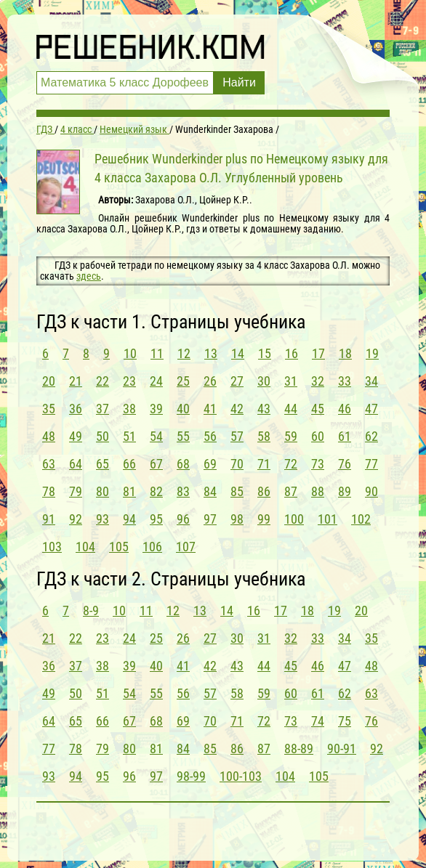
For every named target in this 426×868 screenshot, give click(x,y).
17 (318, 353)
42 (237, 409)
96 (183, 519)
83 (183, 491)
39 (156, 409)
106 (152, 547)
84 (210, 491)
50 (103, 436)
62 (371, 436)
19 (372, 353)
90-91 (342, 749)
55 (183, 436)
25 (183, 381)
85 (237, 491)
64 (76, 464)
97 (210, 519)
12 (184, 353)
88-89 (299, 749)
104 (85, 547)
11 (157, 353)
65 (103, 464)
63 (49, 464)
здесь (89, 276)
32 (318, 381)
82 (156, 491)
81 (129, 491)
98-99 (191, 776)
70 (237, 464)
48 (49, 436)
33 (345, 381)
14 (238, 353)
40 (183, 409)
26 (210, 381)
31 (291, 381)
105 (119, 547)
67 (156, 464)
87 (291, 491)
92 (76, 519)
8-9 (91, 611)
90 (371, 491)
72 (291, 464)
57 (237, 436)
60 (318, 436)
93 (103, 519)
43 (264, 409)
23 (129, 381)
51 (129, 436)
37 (103, 409)
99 (264, 519)
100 (294, 519)
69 (210, 464)
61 (345, 436)
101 (327, 519)
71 (264, 464)
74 (318, 721)
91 (49, 519)
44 (291, 409)
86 (264, 491)
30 (264, 381)
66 (129, 464)
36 (76, 409)
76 (345, 464)
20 (49, 381)
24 (156, 381)
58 (264, 436)
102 (361, 519)
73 (318, 464)
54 (156, 436)
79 (76, 491)
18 (345, 353)
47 (371, 409)
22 (103, 381)
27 (237, 381)
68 (183, 464)
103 (52, 547)
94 (129, 519)
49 (76, 436)
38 (129, 409)
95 (156, 519)
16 (292, 353)
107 (186, 547)
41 (210, 409)
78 (49, 491)
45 (318, 409)
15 (265, 353)
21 (76, 381)
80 (103, 491)
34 (371, 381)
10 (130, 353)
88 (318, 491)
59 (291, 436)
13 (211, 353)
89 (345, 491)
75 (345, 721)
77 (371, 464)
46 (345, 409)
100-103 (241, 776)
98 (237, 519)
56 (210, 436)
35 (49, 409)
